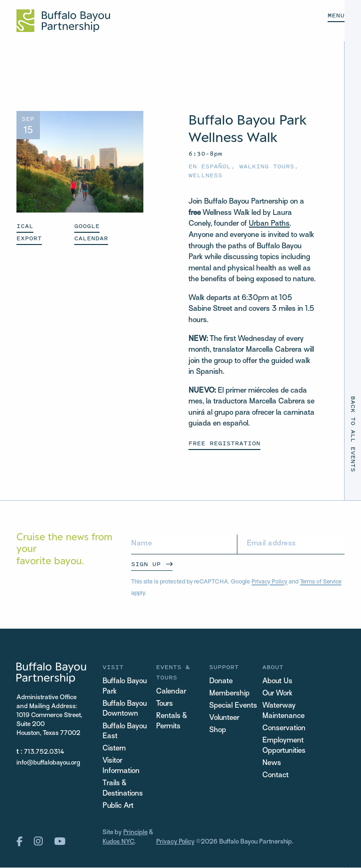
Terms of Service (322, 582)
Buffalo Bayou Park (125, 687)
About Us (278, 682)
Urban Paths (269, 224)
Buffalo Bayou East (125, 732)
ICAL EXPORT (29, 232)
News (272, 764)
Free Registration (224, 443)
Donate (221, 682)
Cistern (114, 750)
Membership (229, 694)
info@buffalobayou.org (48, 762)
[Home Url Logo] (63, 21)
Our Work (278, 694)
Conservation (284, 729)
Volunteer (224, 718)
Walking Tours (267, 166)
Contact (275, 776)
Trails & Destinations (123, 790)
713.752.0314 (44, 752)
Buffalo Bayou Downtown (125, 709)
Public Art (118, 807)
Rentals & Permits (172, 722)
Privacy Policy (270, 582)
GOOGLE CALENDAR (91, 232)
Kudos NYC (118, 843)
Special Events (233, 706)
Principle (136, 834)
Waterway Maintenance (283, 711)
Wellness (205, 175)
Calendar (171, 692)
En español (210, 166)
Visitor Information (121, 767)
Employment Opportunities (284, 746)
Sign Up (146, 564)
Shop (218, 730)
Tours (165, 704)
